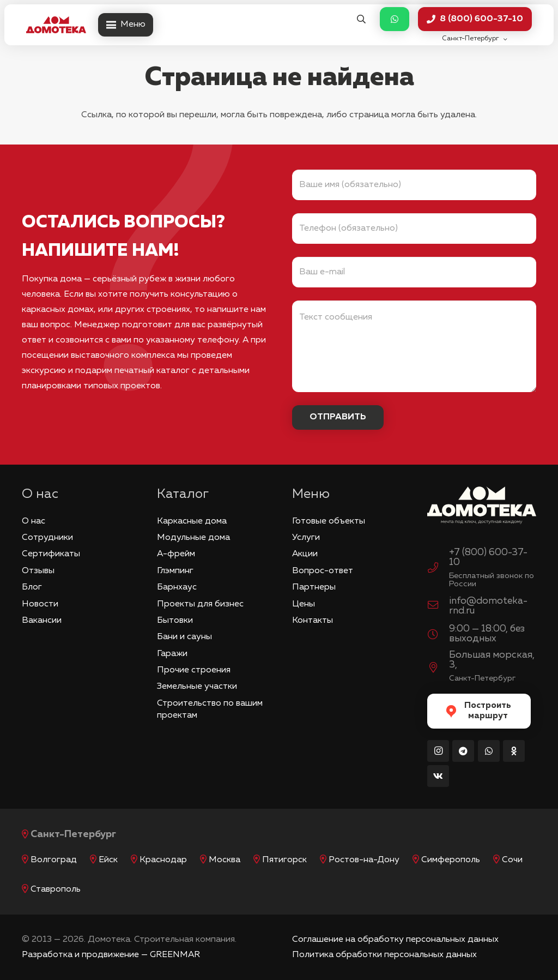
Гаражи (172, 654)
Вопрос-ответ (323, 571)
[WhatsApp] (489, 751)
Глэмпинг (175, 571)
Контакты (313, 621)
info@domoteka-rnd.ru (488, 606)
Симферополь (451, 860)
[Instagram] (438, 751)
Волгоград (54, 860)
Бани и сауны (184, 637)
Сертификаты (51, 554)
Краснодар (163, 860)
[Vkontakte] (438, 776)
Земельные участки (197, 687)
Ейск (108, 860)
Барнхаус (177, 587)
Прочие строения (194, 670)
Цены (304, 604)
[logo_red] (56, 25)
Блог (32, 587)
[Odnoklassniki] (514, 751)
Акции (305, 554)
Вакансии (42, 621)
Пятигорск (284, 860)
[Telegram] (463, 751)
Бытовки (175, 621)
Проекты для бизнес (200, 604)
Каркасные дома (192, 521)
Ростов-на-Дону (364, 860)
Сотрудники (47, 538)
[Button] (395, 19)
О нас (34, 521)
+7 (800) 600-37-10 (488, 557)
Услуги (306, 538)
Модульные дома (193, 538)
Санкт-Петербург (73, 834)
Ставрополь (56, 889)
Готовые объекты (329, 521)
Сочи (512, 860)
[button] (361, 19)
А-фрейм (176, 554)
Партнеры (314, 587)
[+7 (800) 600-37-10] (438, 569)
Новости (40, 604)
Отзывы (38, 571)
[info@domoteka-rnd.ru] (438, 606)
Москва (225, 860)
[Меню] (126, 25)
